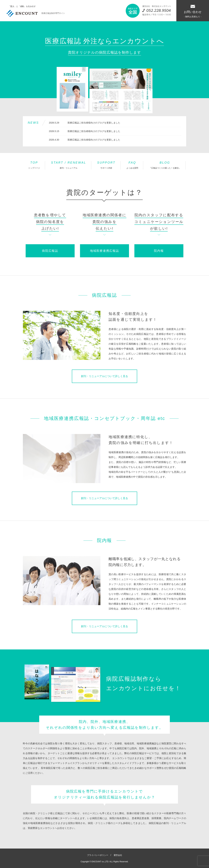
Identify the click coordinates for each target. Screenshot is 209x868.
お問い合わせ (193, 11)
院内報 (159, 251)
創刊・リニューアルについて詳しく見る (104, 376)
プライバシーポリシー (98, 855)
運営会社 (118, 855)
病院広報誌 (50, 251)
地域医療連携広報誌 (104, 251)
